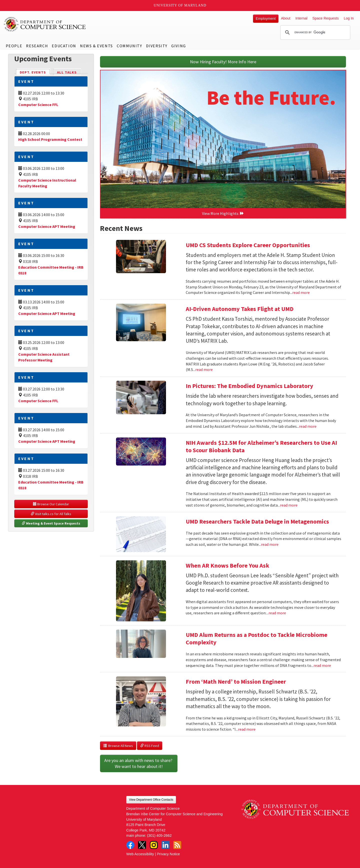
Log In (349, 18)
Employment (266, 19)
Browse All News (118, 746)
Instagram (154, 845)
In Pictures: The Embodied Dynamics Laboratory (249, 386)
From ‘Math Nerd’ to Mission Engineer (236, 682)
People (14, 46)
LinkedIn (165, 845)
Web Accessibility (140, 854)
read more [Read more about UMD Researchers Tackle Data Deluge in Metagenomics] (270, 544)
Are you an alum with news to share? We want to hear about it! (139, 763)
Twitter (142, 845)
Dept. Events (35, 72)
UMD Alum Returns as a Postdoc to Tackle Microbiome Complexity (256, 638)
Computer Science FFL (38, 105)
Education (64, 46)
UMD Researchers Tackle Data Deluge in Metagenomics (257, 521)
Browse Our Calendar (51, 504)
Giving (179, 46)
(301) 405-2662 (159, 835)
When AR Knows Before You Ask (227, 565)
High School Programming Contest (50, 139)
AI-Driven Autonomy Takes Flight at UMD (240, 309)
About (286, 18)
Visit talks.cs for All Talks (51, 514)
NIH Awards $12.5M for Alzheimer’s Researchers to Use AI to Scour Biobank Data (261, 446)
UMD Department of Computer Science (45, 24)
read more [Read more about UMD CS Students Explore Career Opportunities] (301, 292)
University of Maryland (180, 5)
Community (129, 46)
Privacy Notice (168, 854)
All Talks (67, 72)
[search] (314, 33)
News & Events (96, 46)
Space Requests (325, 18)
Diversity (157, 46)
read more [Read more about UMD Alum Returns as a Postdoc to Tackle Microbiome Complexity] (322, 665)
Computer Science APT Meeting (47, 226)
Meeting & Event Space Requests (51, 523)
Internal (301, 18)
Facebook (130, 845)
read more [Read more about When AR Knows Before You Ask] (277, 613)
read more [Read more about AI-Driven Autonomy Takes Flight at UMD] (204, 369)
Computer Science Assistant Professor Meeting (44, 357)
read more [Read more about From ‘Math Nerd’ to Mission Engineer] (247, 729)
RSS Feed (150, 746)
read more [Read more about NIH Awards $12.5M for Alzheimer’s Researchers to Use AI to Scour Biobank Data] (289, 505)
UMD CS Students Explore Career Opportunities (248, 245)
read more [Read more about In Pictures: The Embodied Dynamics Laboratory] (308, 426)
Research (37, 46)
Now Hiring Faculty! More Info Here (223, 62)
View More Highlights (223, 213)
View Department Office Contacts (151, 800)
